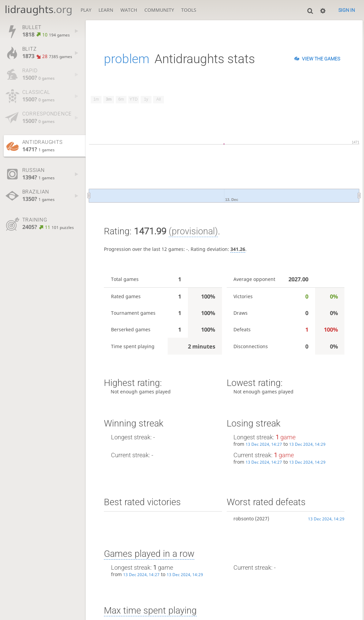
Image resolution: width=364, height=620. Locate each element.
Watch (129, 10)
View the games (321, 59)
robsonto (244, 519)
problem (127, 59)
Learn (106, 10)
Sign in (347, 10)
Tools (189, 10)
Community (159, 10)
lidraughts (38, 9)
